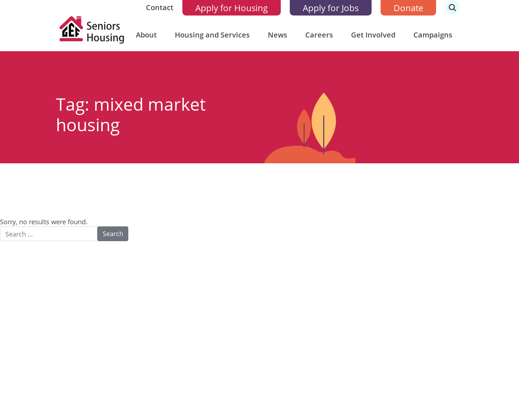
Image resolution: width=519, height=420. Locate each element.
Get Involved (373, 35)
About (146, 35)
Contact (160, 7)
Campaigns (433, 35)
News (278, 35)
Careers (319, 35)
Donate (408, 8)
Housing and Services (212, 35)
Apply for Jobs (331, 8)
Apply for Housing (232, 8)
